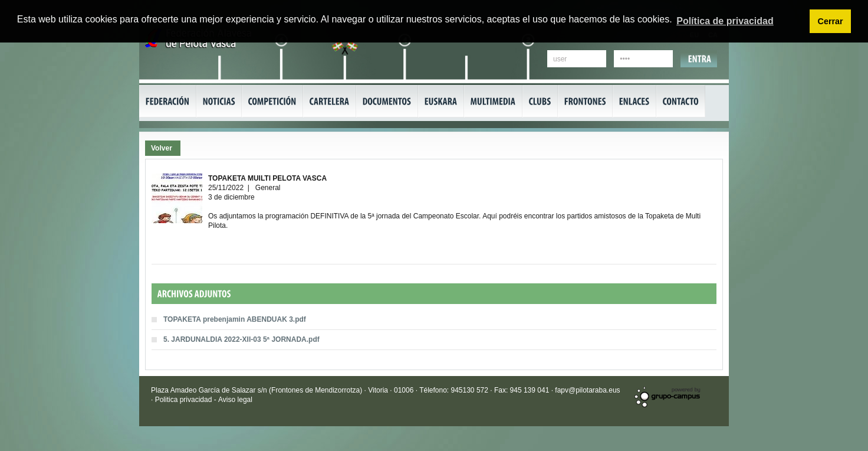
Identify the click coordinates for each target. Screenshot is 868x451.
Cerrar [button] (830, 21)
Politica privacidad (185, 400)
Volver (162, 148)
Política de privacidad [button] (725, 21)
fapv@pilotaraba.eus (587, 390)
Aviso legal (235, 400)
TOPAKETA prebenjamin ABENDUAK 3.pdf (235, 319)
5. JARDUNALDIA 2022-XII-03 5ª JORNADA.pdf (241, 339)
